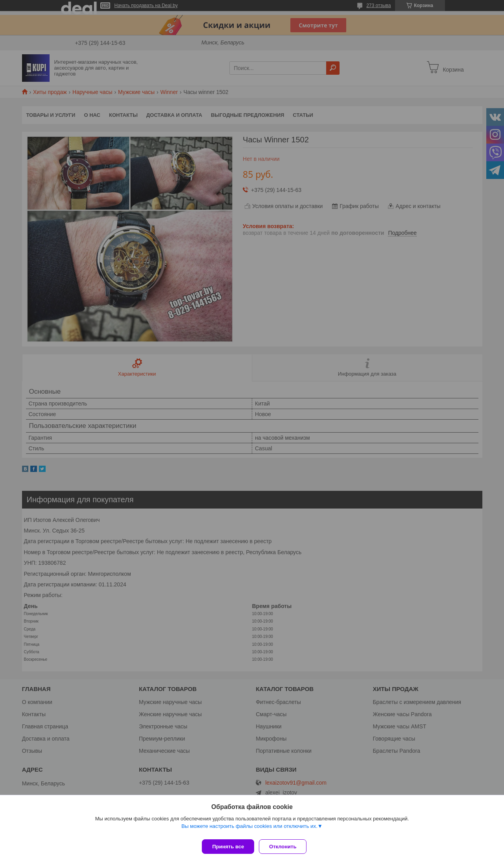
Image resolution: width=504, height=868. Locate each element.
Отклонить (286, 847)
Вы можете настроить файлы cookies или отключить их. (249, 829)
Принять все (228, 847)
